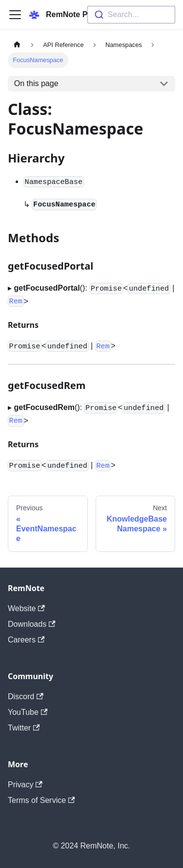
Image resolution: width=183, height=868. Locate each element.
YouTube (28, 712)
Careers (26, 640)
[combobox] (131, 15)
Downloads (31, 624)
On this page (36, 83)
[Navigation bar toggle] (15, 15)
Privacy (25, 785)
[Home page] (17, 45)
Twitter (24, 728)
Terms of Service (41, 800)
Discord (26, 697)
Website (26, 608)
